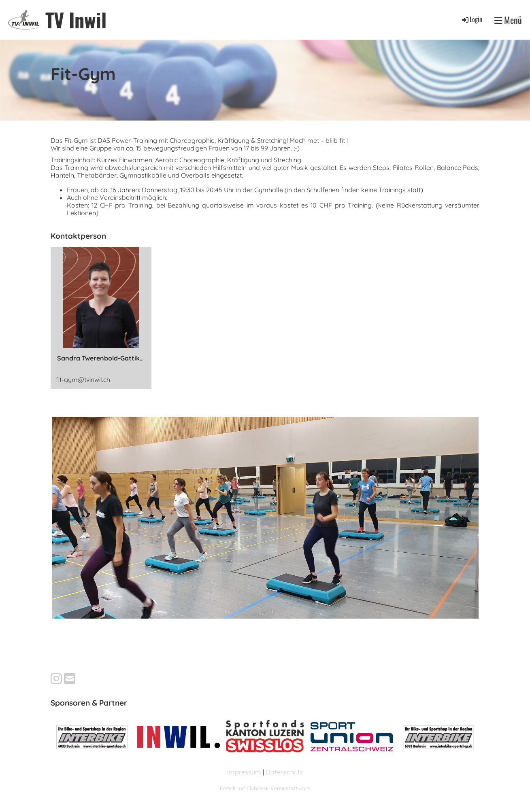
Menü (508, 20)
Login (471, 19)
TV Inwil (76, 20)
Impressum (244, 772)
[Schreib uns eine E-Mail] (70, 678)
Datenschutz (284, 772)
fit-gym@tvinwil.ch (83, 379)
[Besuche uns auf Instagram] (56, 678)
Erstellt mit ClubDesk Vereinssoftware (265, 788)
